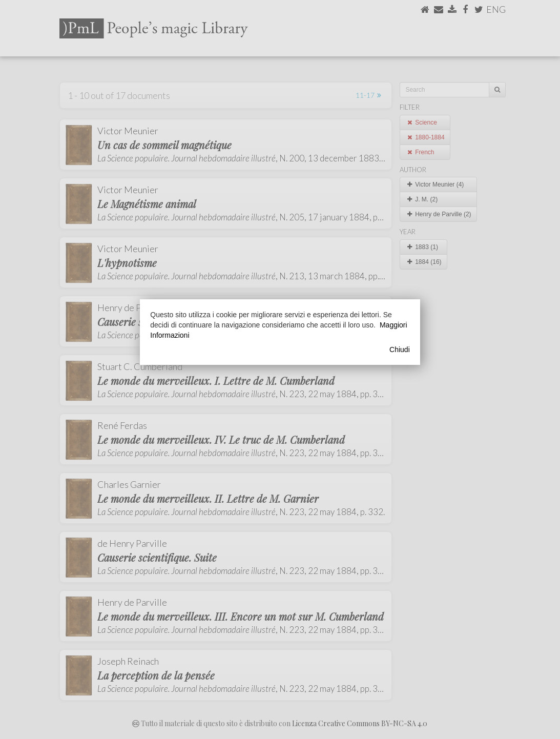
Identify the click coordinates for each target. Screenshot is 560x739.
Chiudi (400, 350)
